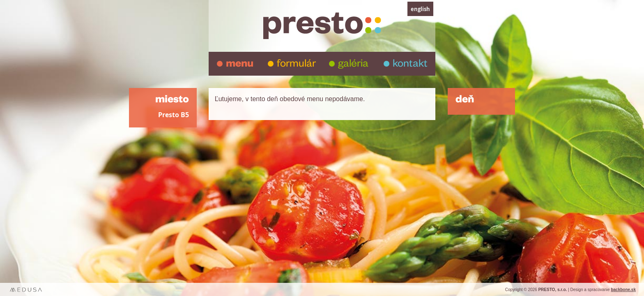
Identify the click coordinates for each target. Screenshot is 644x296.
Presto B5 (174, 115)
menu (240, 65)
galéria (353, 65)
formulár (296, 65)
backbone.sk (623, 290)
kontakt (410, 65)
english (420, 9)
